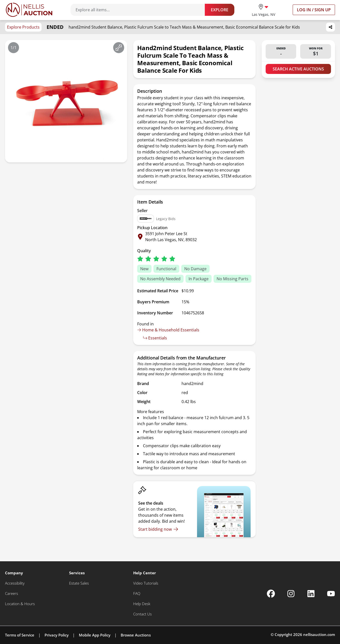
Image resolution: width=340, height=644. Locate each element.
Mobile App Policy (95, 635)
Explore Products (23, 27)
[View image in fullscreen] (119, 48)
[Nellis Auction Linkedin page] (311, 594)
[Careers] (12, 593)
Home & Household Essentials (168, 330)
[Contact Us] (142, 614)
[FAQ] (137, 593)
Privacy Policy (57, 635)
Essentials (155, 338)
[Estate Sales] (79, 583)
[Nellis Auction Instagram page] (291, 594)
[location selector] (264, 10)
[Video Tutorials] (146, 583)
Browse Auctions (136, 635)
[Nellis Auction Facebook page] (271, 594)
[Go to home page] (29, 10)
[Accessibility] (15, 583)
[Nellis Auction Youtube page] (331, 594)
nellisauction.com (319, 634)
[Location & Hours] (20, 604)
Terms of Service (20, 635)
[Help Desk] (142, 604)
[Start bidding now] (158, 529)
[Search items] (140, 10)
